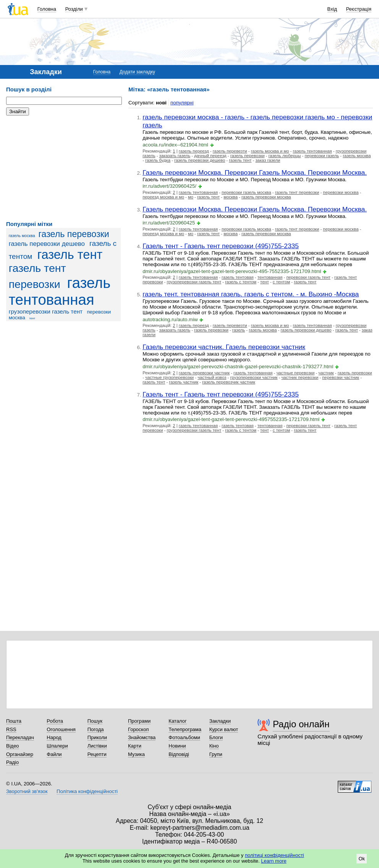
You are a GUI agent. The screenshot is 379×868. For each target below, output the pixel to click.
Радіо (12, 762)
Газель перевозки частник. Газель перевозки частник (224, 347)
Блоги (216, 737)
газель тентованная (60, 291)
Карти (135, 746)
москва (231, 197)
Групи (216, 754)
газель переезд (194, 151)
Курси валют (224, 729)
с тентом (281, 282)
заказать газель (175, 156)
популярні (182, 103)
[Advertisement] (63, 168)
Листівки (97, 746)
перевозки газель (322, 156)
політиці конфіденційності (275, 855)
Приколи (97, 737)
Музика (136, 754)
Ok (362, 859)
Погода (96, 729)
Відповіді (179, 754)
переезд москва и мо (163, 197)
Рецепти (97, 754)
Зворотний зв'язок (27, 791)
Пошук (95, 721)
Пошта (14, 721)
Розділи (74, 9)
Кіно (214, 746)
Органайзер (20, 754)
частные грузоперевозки (169, 377)
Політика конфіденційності (87, 791)
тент (32, 318)
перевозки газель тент (308, 277)
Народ (54, 737)
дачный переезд (210, 156)
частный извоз (212, 377)
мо (191, 197)
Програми (139, 721)
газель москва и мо (270, 151)
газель (239, 330)
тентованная (270, 277)
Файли (54, 754)
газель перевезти (230, 151)
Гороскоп (138, 729)
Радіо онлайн (301, 724)
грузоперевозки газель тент (46, 311)
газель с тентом (241, 282)
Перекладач (20, 737)
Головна (47, 9)
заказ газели (268, 160)
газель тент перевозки (297, 192)
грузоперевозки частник (254, 377)
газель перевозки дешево (47, 244)
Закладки (220, 721)
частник (326, 373)
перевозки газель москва (246, 192)
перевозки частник (341, 377)
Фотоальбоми (184, 737)
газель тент (70, 255)
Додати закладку (137, 72)
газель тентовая (238, 277)
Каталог (177, 721)
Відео (13, 746)
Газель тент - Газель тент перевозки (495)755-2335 (221, 246)
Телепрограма (185, 729)
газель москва (22, 236)
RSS (11, 729)
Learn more (274, 861)
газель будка (158, 160)
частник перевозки (300, 377)
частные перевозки (295, 373)
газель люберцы (284, 156)
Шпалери (57, 746)
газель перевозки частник (204, 373)
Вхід (332, 9)
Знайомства (142, 737)
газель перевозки (74, 234)
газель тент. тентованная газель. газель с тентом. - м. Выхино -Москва (251, 294)
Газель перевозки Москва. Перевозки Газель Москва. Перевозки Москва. (255, 172)
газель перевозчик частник (229, 382)
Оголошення (61, 729)
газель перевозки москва (266, 197)
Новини (177, 746)
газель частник (184, 382)
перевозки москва (341, 192)
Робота (55, 721)
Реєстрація (359, 9)
